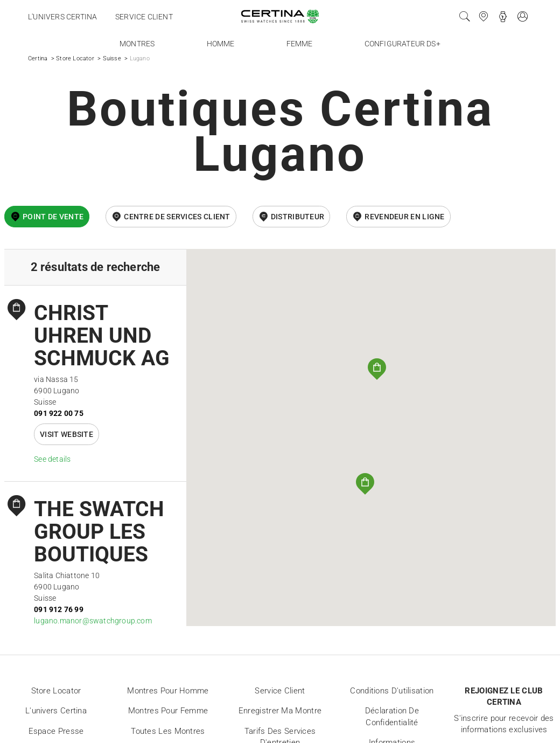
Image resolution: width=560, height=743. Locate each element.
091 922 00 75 (59, 413)
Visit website (66, 434)
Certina (38, 58)
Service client (144, 17)
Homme (221, 44)
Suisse (112, 58)
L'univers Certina (62, 17)
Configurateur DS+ (402, 44)
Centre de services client (177, 217)
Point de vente (53, 217)
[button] (365, 484)
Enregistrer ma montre (280, 711)
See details (52, 459)
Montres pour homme (168, 691)
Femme (300, 44)
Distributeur (298, 217)
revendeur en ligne (404, 217)
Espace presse (56, 731)
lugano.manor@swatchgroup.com (93, 621)
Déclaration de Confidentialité (392, 717)
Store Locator (75, 58)
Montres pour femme (168, 711)
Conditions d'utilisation (392, 691)
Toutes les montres (168, 731)
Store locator (56, 691)
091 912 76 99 (59, 609)
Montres (137, 44)
